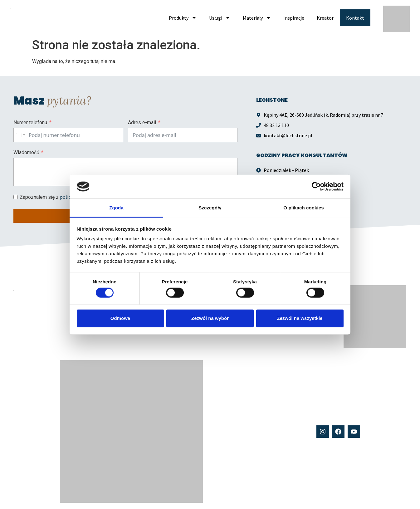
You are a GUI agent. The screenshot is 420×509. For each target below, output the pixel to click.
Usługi (220, 18)
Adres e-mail (142, 122)
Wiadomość (26, 152)
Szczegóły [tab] (210, 208)
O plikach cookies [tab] (303, 208)
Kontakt (355, 18)
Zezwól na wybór (210, 318)
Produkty (183, 18)
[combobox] (20, 135)
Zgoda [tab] (116, 208)
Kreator (325, 18)
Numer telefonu (30, 122)
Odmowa (120, 318)
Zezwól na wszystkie (300, 318)
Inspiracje (294, 18)
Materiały (257, 18)
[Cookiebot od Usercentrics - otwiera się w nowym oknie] (316, 187)
